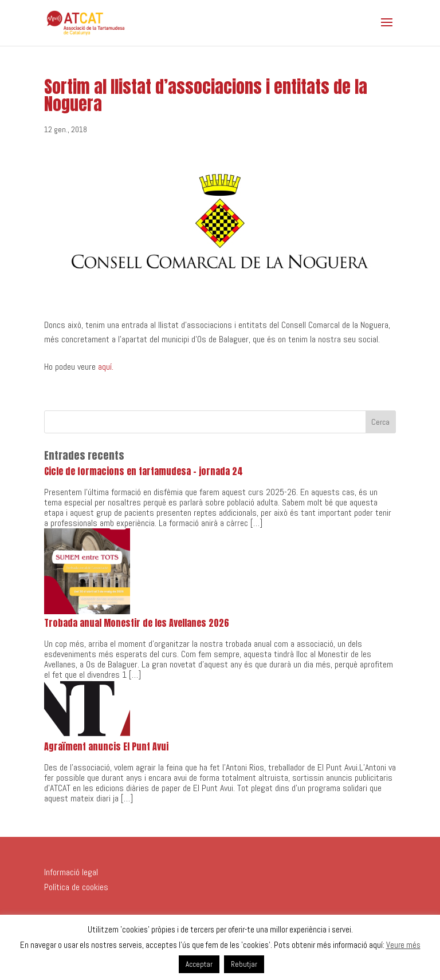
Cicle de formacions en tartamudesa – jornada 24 (144, 471)
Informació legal (71, 872)
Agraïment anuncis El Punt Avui (106, 746)
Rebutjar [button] (244, 964)
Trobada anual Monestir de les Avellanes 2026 (137, 623)
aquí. (106, 367)
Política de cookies (76, 887)
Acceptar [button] (199, 964)
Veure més (403, 945)
